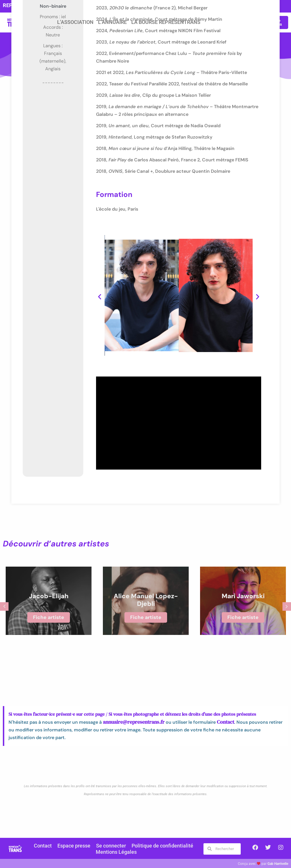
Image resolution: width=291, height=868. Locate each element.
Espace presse (78, 846)
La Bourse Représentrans (166, 22)
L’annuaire (112, 22)
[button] (100, 297)
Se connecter (112, 846)
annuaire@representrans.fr (130, 722)
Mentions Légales (116, 851)
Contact (218, 722)
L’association (75, 22)
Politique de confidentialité (158, 846)
